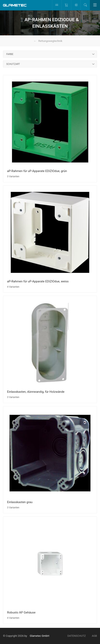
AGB (94, 636)
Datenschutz (77, 636)
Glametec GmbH (39, 636)
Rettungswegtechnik (50, 41)
